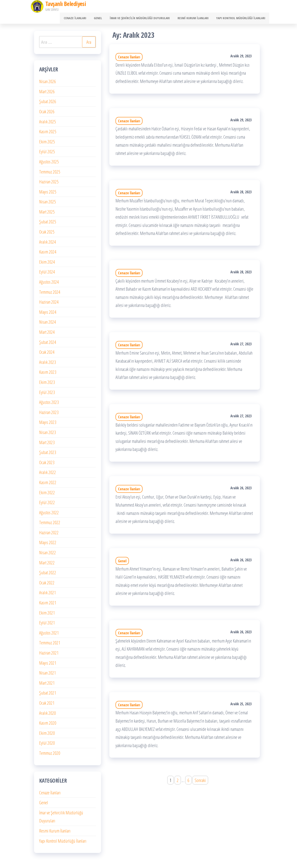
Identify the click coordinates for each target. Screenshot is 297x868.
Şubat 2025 (48, 223)
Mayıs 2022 (48, 544)
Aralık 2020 (48, 714)
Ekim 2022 (47, 494)
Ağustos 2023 (49, 404)
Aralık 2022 (48, 474)
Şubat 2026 (48, 103)
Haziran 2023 (49, 414)
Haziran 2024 (49, 303)
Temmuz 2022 (50, 524)
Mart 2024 (47, 333)
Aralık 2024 (48, 243)
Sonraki (200, 782)
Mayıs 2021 (48, 664)
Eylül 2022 (47, 504)
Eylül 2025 (47, 153)
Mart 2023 (47, 444)
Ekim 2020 (47, 734)
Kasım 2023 (48, 374)
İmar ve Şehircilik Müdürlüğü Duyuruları (144, 19)
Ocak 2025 (47, 233)
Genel (103, 19)
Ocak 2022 (47, 584)
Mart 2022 (47, 564)
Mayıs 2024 (48, 313)
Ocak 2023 (47, 464)
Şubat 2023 (48, 454)
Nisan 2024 (48, 323)
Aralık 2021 (48, 594)
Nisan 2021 (48, 674)
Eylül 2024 (47, 273)
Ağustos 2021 (49, 634)
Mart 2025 (47, 213)
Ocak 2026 (47, 113)
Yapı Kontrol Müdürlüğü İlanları (242, 19)
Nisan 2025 (48, 203)
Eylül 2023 (47, 394)
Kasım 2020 (48, 724)
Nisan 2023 (48, 434)
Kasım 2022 (48, 484)
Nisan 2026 (48, 83)
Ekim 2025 (47, 143)
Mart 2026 (47, 93)
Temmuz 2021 (50, 644)
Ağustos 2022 (49, 514)
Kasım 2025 (48, 133)
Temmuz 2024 (50, 293)
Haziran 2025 (49, 183)
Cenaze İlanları (82, 19)
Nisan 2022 (48, 554)
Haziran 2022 (49, 534)
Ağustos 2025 (49, 163)
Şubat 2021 (48, 694)
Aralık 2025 (48, 123)
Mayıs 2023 (48, 424)
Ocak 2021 (47, 704)
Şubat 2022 (48, 574)
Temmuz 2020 (50, 754)
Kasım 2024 (48, 253)
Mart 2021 (47, 684)
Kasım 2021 (48, 604)
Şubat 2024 (48, 343)
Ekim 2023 (47, 383)
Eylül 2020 (47, 744)
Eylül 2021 (47, 624)
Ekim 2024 (47, 263)
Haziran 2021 (49, 654)
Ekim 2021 (47, 614)
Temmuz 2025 (50, 173)
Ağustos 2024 (49, 283)
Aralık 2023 (48, 363)
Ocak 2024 (47, 354)
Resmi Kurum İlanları (195, 19)
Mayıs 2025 (48, 193)
